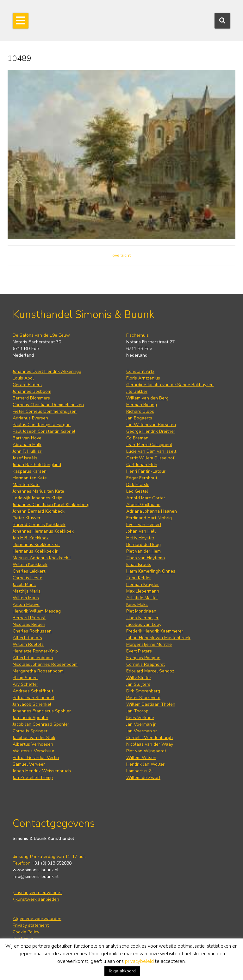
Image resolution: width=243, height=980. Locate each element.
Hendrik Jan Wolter (145, 764)
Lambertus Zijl (140, 771)
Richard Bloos (140, 411)
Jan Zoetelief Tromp (33, 778)
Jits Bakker (137, 391)
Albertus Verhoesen (33, 744)
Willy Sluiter (139, 678)
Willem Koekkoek (30, 565)
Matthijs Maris (27, 591)
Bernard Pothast (29, 618)
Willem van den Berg (147, 398)
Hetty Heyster (140, 538)
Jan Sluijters (138, 684)
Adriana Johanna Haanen (152, 511)
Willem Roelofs (28, 644)
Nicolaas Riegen (29, 624)
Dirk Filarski (138, 485)
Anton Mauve (26, 604)
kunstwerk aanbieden (36, 899)
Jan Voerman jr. (141, 724)
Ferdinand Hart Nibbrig (149, 518)
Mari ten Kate (26, 485)
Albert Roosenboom (33, 658)
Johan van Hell (141, 531)
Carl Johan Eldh (142, 465)
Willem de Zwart (143, 778)
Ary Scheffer (25, 684)
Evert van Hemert (144, 525)
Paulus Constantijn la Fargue (42, 425)
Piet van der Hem (143, 551)
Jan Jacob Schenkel (32, 704)
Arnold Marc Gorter (146, 498)
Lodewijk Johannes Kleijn (37, 498)
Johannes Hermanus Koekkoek (43, 531)
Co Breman (137, 438)
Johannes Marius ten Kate (38, 491)
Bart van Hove (27, 438)
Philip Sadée (25, 678)
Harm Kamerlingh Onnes (151, 571)
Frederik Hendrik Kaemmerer (155, 631)
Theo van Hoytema (146, 558)
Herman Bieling (142, 405)
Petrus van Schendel (34, 698)
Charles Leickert (29, 571)
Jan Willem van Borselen (151, 425)
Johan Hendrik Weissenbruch (42, 771)
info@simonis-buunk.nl (36, 876)
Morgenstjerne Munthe (149, 644)
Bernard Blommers (31, 398)
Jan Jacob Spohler (31, 718)
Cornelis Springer (30, 731)
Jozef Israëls (25, 458)
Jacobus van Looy (144, 624)
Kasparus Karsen (30, 471)
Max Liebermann (143, 591)
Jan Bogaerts (139, 418)
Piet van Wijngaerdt (146, 751)
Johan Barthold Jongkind (37, 465)
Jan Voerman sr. (142, 731)
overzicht (121, 255)
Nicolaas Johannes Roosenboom (45, 664)
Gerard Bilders (27, 385)
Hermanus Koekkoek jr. (36, 551)
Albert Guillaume (143, 505)
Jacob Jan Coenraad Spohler (41, 724)
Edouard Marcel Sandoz (150, 671)
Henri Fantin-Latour (146, 471)
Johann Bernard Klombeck (39, 511)
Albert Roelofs (27, 638)
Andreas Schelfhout (33, 691)
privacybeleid (139, 961)
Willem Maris (26, 598)
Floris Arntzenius (143, 378)
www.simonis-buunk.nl (36, 870)
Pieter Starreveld (143, 698)
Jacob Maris (24, 584)
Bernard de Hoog (143, 545)
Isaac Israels (139, 565)
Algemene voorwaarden (37, 919)
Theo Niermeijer (142, 618)
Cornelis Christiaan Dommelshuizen (48, 405)
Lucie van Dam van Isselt (151, 451)
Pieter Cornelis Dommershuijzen (45, 411)
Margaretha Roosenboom (38, 671)
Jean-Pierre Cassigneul (149, 445)
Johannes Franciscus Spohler (42, 711)
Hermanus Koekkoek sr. (36, 545)
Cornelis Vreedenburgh (150, 738)
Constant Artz (140, 371)
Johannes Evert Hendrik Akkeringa (47, 371)
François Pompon (143, 658)
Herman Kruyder (143, 584)
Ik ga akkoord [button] (122, 971)
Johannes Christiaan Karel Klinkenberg (51, 505)
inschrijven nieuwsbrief (37, 893)
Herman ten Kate (30, 478)
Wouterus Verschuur (34, 751)
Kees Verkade (140, 718)
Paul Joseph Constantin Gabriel (44, 431)
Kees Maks (137, 604)
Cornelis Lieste (28, 578)
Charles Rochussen (32, 631)
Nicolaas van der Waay (150, 744)
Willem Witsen (141, 758)
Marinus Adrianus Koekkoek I (42, 558)
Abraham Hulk (27, 445)
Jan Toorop (137, 711)
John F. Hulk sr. (28, 451)
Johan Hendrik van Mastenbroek (158, 638)
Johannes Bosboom (32, 391)
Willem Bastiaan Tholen (151, 704)
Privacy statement (31, 925)
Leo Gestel (137, 491)
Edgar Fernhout (142, 478)
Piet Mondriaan (141, 611)
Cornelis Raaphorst (146, 664)
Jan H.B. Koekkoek (31, 538)
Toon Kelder (139, 578)
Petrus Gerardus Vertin (36, 758)
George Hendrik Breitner (151, 431)
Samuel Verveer (29, 764)
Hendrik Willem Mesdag (37, 611)
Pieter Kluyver (27, 518)
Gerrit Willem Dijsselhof (150, 458)
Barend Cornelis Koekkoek (39, 525)
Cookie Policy (26, 932)
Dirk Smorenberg (143, 691)
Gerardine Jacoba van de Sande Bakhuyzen (170, 385)
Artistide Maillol (142, 598)
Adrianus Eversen (30, 418)
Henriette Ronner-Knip (35, 651)
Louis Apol (23, 378)
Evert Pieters (139, 651)
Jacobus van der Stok (34, 738)
